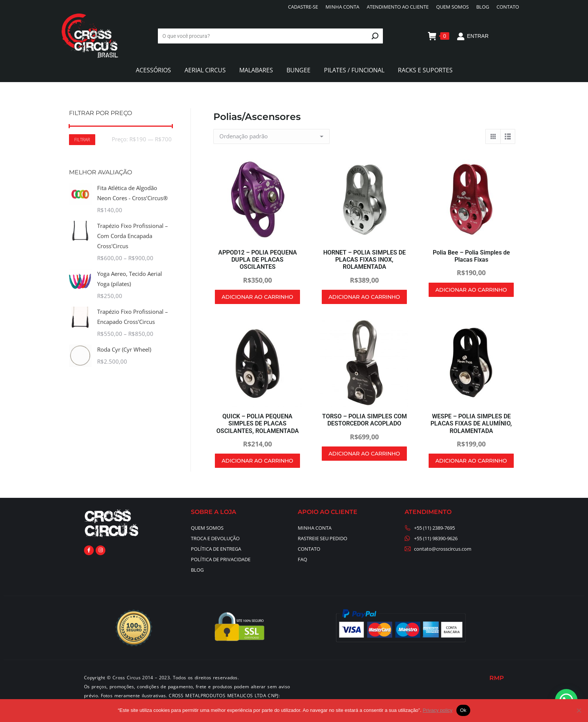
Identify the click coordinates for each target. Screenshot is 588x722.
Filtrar (82, 140)
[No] (579, 710)
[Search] (270, 36)
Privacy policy (437, 710)
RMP (497, 678)
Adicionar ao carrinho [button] (257, 297)
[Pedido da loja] (271, 136)
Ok (463, 710)
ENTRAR (473, 36)
